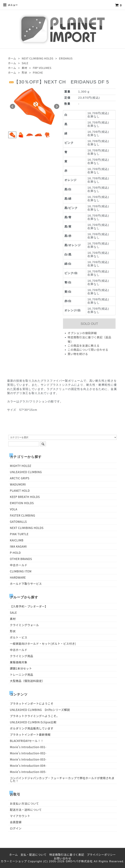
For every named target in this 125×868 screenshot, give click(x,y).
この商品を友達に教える (84, 345)
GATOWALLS (18, 522)
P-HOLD (15, 553)
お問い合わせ (62, 858)
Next (57, 106)
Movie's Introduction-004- (28, 766)
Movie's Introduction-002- (28, 753)
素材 (24, 68)
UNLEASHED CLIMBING (26, 472)
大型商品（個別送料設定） (27, 681)
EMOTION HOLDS (22, 503)
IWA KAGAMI (18, 546)
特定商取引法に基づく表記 (67, 855)
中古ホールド (19, 565)
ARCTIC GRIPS (20, 478)
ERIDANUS (66, 58)
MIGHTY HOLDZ (21, 466)
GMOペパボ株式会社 (79, 861)
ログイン (16, 828)
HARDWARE (18, 577)
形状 (24, 73)
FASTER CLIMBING (23, 515)
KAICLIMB (17, 540)
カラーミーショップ (14, 861)
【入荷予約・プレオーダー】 (29, 606)
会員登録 (16, 822)
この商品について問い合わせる (88, 350)
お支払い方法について (24, 803)
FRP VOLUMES (42, 68)
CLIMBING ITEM (21, 571)
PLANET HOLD (20, 491)
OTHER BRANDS (21, 559)
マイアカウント (20, 816)
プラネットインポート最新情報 (30, 734)
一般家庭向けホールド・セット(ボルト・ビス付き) (43, 644)
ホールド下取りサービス (26, 584)
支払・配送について (34, 855)
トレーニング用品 (22, 675)
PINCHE (38, 73)
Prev (13, 106)
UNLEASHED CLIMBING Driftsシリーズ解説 (40, 710)
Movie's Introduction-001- (28, 747)
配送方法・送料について (26, 810)
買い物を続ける (78, 354)
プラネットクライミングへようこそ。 (35, 716)
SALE (25, 63)
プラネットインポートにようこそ (32, 703)
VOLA (14, 509)
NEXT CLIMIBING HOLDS (37, 58)
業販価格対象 (19, 662)
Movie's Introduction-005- (28, 772)
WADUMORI (18, 484)
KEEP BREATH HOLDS (25, 497)
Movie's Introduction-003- (28, 759)
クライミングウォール (24, 625)
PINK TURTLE (19, 534)
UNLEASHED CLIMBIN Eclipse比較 (33, 722)
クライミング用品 (22, 656)
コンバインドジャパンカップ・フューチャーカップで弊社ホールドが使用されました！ (62, 779)
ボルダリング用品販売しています (32, 728)
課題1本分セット (21, 668)
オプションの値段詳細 (82, 333)
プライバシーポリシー (101, 855)
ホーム (12, 58)
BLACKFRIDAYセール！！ (27, 741)
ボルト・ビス (19, 637)
